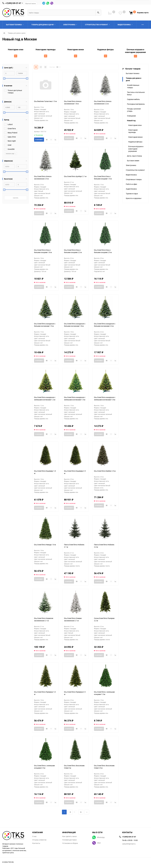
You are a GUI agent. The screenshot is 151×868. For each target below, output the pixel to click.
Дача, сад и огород (134, 156)
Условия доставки (69, 840)
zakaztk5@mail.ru (129, 844)
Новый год (131, 120)
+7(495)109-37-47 (13, 3)
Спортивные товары (134, 179)
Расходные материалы (136, 104)
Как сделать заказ (69, 836)
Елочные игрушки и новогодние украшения (136, 149)
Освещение (131, 116)
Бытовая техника (133, 73)
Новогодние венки (135, 137)
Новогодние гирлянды (133, 131)
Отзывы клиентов (39, 840)
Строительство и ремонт (135, 170)
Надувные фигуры (135, 142)
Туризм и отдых (132, 194)
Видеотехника (131, 175)
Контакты (36, 843)
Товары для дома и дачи (17, 33)
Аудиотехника (131, 189)
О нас (34, 836)
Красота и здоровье (134, 198)
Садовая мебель (133, 99)
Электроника (131, 165)
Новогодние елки (135, 125)
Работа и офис (131, 184)
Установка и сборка (70, 843)
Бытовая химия (133, 161)
